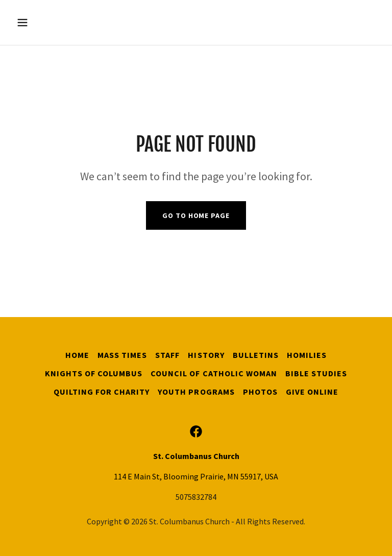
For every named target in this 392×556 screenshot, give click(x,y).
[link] (196, 431)
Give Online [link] (312, 392)
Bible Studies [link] (316, 373)
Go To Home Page (196, 215)
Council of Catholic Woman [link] (214, 373)
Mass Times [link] (122, 355)
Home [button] (77, 355)
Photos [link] (260, 392)
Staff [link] (167, 355)
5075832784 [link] (196, 497)
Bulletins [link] (256, 355)
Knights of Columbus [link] (94, 373)
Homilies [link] (307, 355)
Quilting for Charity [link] (102, 392)
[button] (54, 22)
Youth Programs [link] (196, 392)
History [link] (206, 355)
